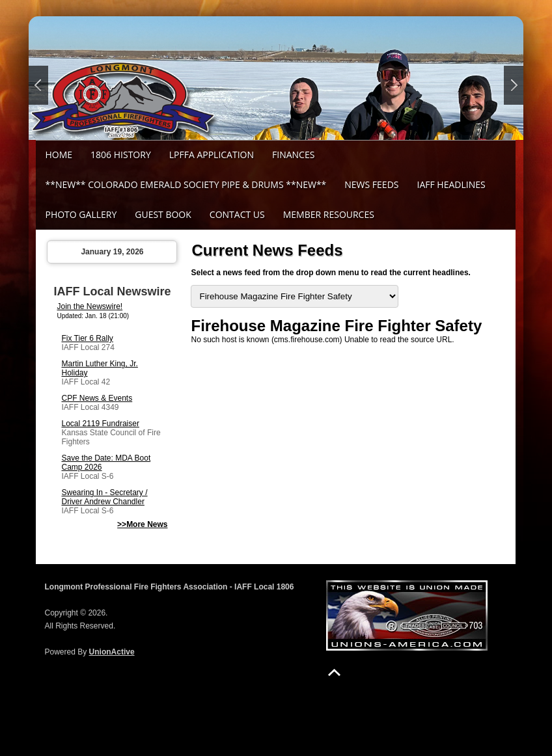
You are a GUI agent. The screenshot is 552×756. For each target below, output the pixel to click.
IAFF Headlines (451, 184)
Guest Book (163, 214)
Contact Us (237, 214)
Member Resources (329, 214)
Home (59, 155)
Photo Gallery (81, 214)
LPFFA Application (212, 155)
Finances (293, 155)
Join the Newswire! (90, 306)
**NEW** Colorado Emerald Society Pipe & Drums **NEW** (186, 184)
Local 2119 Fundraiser (100, 424)
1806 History (121, 155)
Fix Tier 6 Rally (87, 338)
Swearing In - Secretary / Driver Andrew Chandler (104, 497)
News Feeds (371, 184)
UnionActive (112, 652)
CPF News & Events (97, 398)
